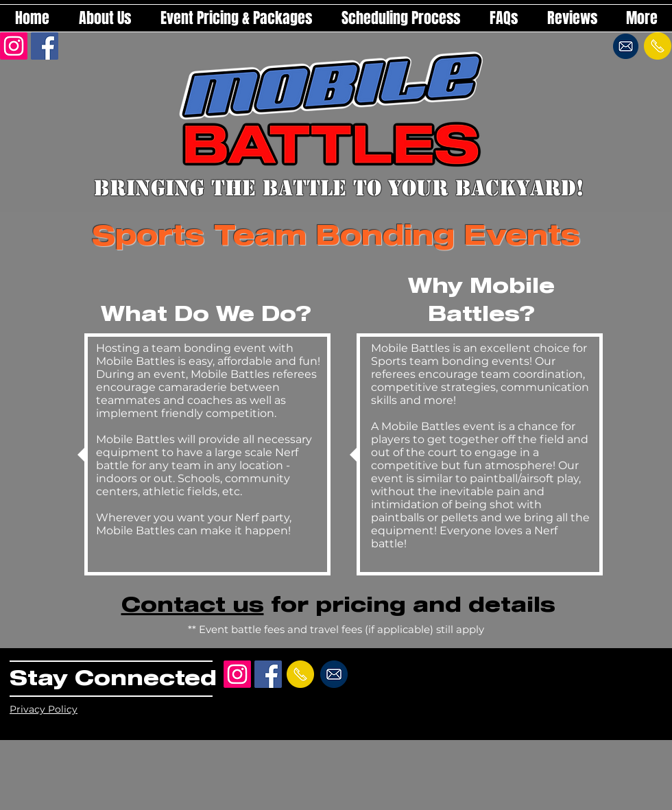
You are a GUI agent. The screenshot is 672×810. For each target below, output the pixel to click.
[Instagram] (14, 46)
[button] (236, 18)
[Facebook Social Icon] (45, 46)
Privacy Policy (44, 709)
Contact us (193, 604)
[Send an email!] (626, 46)
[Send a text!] (657, 46)
